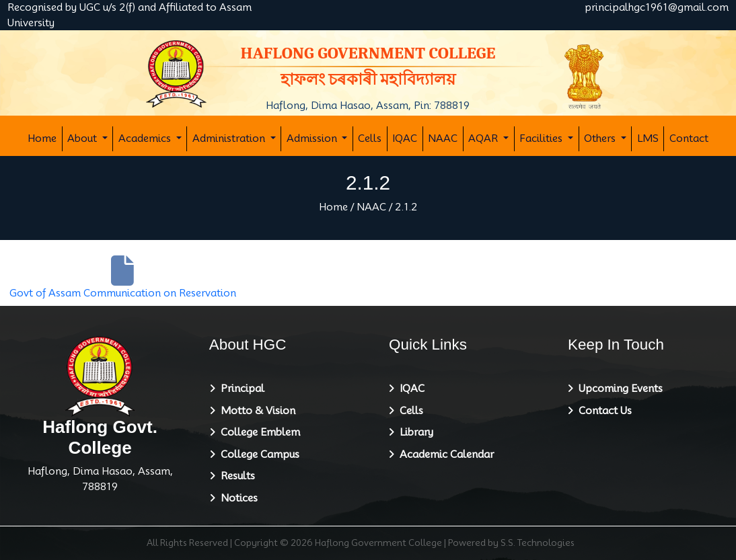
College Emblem (258, 432)
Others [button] (601, 138)
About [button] (83, 138)
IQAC (405, 138)
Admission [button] (313, 138)
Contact (689, 138)
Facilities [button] (542, 138)
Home (42, 138)
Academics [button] (146, 138)
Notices (236, 498)
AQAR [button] (484, 138)
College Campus (257, 454)
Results (235, 476)
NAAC (443, 138)
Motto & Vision (255, 411)
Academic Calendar (444, 454)
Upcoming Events (618, 389)
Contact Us (602, 411)
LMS (648, 138)
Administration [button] (230, 138)
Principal (240, 389)
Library (414, 432)
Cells (370, 138)
